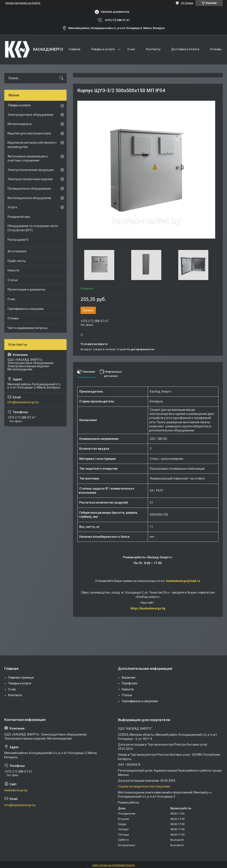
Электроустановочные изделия (30, 179)
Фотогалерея (17, 251)
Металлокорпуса (20, 124)
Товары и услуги (103, 49)
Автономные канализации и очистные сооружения (27, 158)
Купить (88, 310)
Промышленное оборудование (29, 189)
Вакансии (129, 678)
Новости (13, 270)
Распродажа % (18, 240)
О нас (131, 49)
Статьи (13, 280)
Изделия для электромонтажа (29, 133)
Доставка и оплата (185, 49)
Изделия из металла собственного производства (32, 145)
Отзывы (216, 49)
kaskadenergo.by (16, 790)
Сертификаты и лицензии (26, 309)
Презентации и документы (26, 289)
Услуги (12, 207)
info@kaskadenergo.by (23, 402)
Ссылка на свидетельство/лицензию (144, 786)
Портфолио (130, 683)
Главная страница (21, 678)
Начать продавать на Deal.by (23, 3)
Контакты (153, 49)
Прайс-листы (17, 261)
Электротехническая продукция (30, 170)
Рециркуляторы (19, 217)
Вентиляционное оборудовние (29, 198)
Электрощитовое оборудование (30, 115)
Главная (74, 49)
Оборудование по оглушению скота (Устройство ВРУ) (33, 228)
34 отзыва (187, 3)
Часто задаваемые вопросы (27, 328)
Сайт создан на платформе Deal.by (113, 865)
